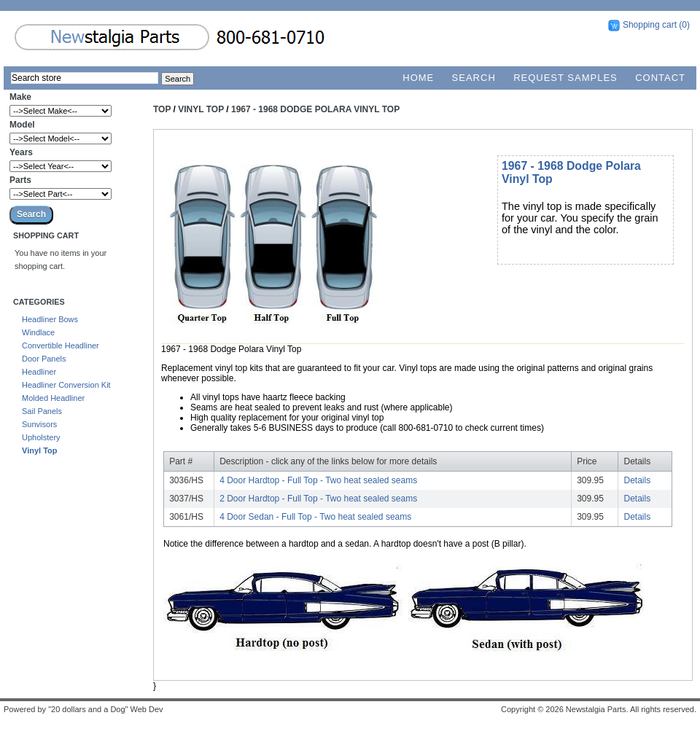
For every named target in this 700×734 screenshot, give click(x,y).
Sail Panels (42, 411)
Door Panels (44, 359)
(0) (684, 25)
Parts (20, 180)
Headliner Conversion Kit (66, 385)
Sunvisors (39, 424)
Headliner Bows (50, 319)
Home (418, 78)
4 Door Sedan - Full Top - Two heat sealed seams (315, 517)
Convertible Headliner (61, 345)
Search (474, 78)
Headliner (39, 372)
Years (21, 152)
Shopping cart (650, 25)
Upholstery (41, 437)
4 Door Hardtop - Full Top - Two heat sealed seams (318, 480)
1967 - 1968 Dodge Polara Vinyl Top (315, 109)
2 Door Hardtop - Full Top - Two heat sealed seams (318, 499)
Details (638, 480)
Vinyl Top (40, 450)
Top (162, 109)
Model (22, 125)
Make (20, 97)
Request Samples (565, 78)
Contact (660, 78)
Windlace (38, 332)
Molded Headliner (53, 398)
